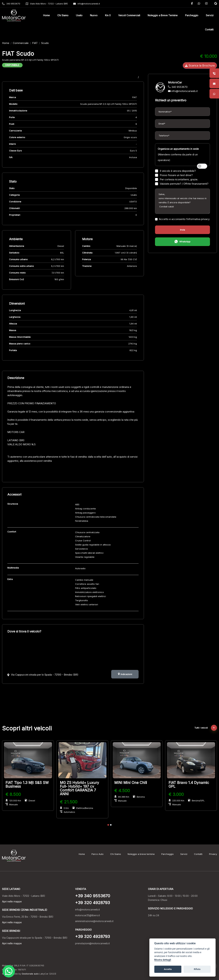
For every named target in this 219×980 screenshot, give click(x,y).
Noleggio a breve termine (141, 854)
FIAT (35, 43)
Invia (182, 230)
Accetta (168, 969)
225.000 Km (176, 801)
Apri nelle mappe (12, 901)
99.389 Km (122, 797)
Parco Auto (98, 854)
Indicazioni (125, 674)
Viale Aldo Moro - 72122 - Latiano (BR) (47, 4)
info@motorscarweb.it (87, 4)
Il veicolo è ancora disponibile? (175, 171)
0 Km (64, 808)
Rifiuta (197, 969)
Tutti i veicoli (206, 728)
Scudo (45, 43)
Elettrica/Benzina (83, 808)
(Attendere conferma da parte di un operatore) (178, 154)
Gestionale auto (30, 974)
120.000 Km (13, 801)
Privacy (213, 854)
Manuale (12, 805)
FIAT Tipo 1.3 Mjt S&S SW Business (27, 785)
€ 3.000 (176, 794)
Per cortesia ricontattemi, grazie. (177, 179)
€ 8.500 (13, 794)
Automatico (67, 812)
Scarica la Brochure (200, 65)
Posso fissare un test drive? (174, 175)
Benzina (139, 797)
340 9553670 (11, 4)
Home (6, 43)
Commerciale (21, 43)
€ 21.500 (69, 802)
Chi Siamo (116, 854)
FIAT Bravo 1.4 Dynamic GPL (189, 785)
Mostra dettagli (163, 960)
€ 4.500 (122, 791)
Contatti (198, 854)
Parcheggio (168, 854)
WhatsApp (182, 242)
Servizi (184, 854)
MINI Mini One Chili (131, 783)
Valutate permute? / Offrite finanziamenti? (182, 184)
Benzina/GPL (196, 801)
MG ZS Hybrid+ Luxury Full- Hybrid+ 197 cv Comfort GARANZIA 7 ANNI (79, 788)
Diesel (30, 801)
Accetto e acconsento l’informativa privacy (182, 219)
